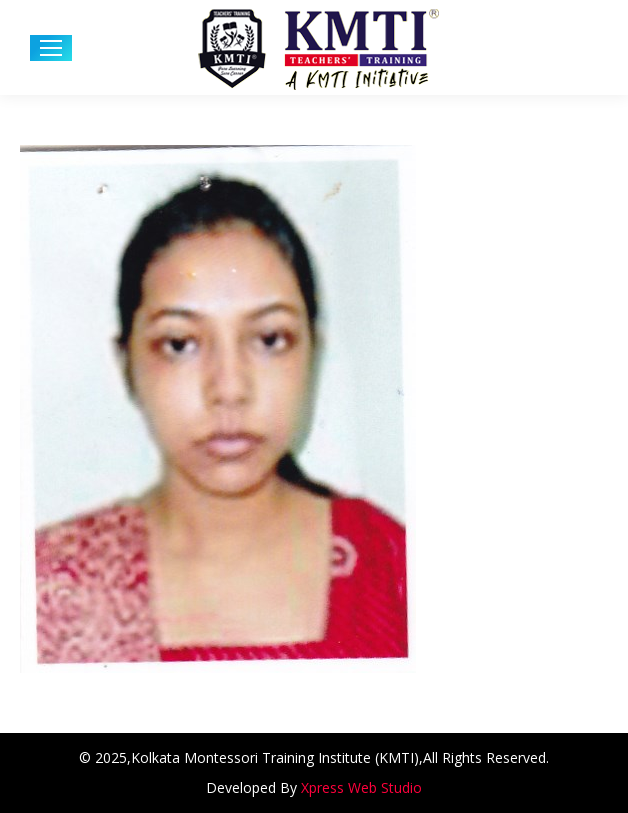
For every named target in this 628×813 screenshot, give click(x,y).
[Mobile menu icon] (51, 48)
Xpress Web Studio (361, 787)
